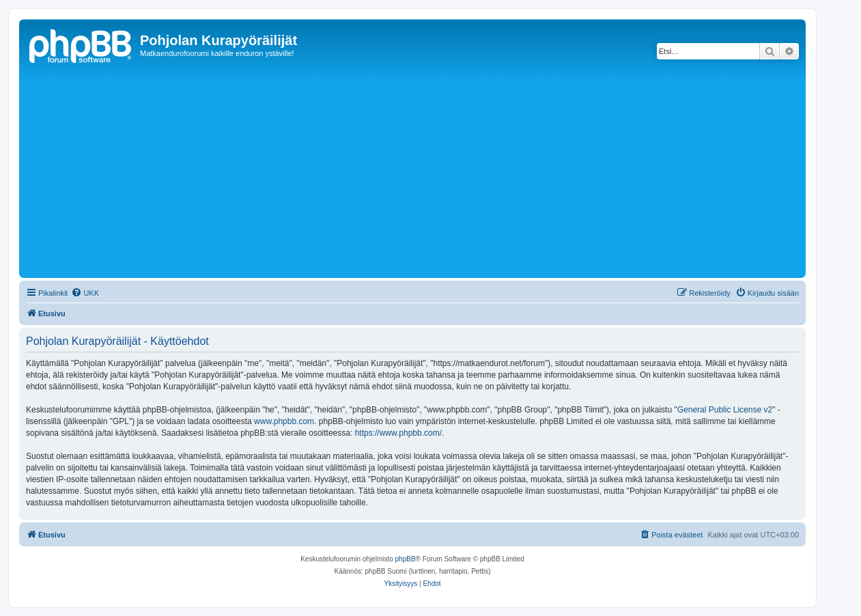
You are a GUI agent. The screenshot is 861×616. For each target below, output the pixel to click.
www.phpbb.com (284, 421)
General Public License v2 (725, 410)
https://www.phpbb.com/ (398, 433)
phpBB (406, 559)
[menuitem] (85, 293)
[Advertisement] (432, 172)
